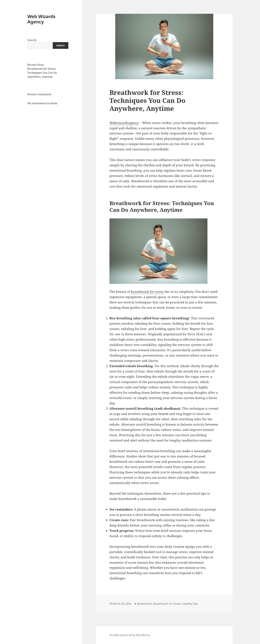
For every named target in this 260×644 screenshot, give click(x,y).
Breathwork (145, 604)
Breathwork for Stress (167, 604)
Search (32, 40)
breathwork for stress (147, 292)
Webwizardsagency (124, 123)
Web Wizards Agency (41, 19)
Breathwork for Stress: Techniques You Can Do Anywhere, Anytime (42, 73)
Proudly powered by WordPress (130, 635)
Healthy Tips (190, 604)
